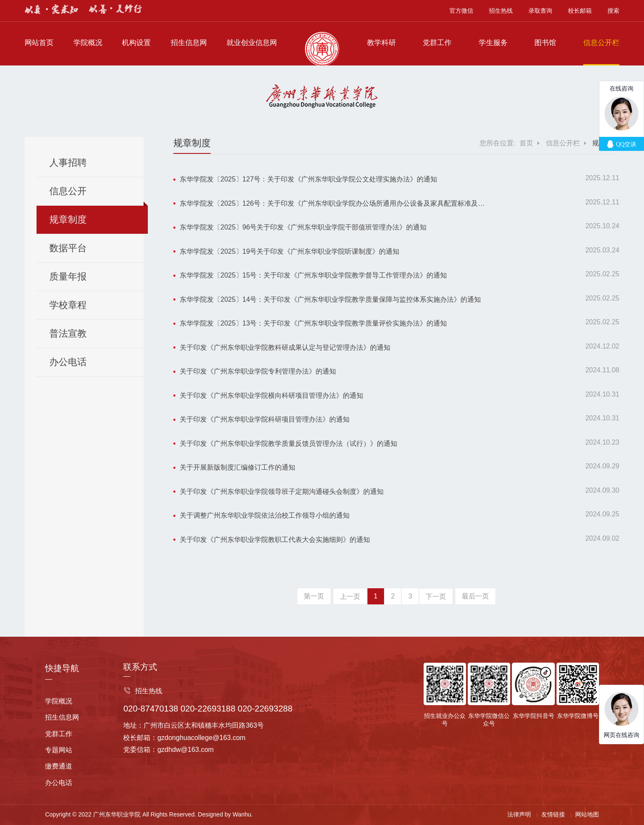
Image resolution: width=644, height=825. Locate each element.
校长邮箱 (580, 11)
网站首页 (39, 43)
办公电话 (68, 362)
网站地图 (587, 814)
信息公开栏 (601, 43)
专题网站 (59, 750)
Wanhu (242, 814)
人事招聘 (68, 163)
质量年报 (68, 276)
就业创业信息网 (252, 43)
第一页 (314, 596)
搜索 (613, 11)
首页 (526, 143)
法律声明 (519, 814)
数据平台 (68, 248)
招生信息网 (189, 43)
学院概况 (88, 43)
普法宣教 (68, 333)
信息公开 (68, 191)
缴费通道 (59, 766)
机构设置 (136, 43)
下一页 (436, 597)
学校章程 (68, 305)
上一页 (350, 597)
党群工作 (437, 43)
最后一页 (475, 596)
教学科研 (381, 43)
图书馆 (545, 43)
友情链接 (553, 814)
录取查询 (540, 11)
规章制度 (68, 220)
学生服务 (493, 43)
